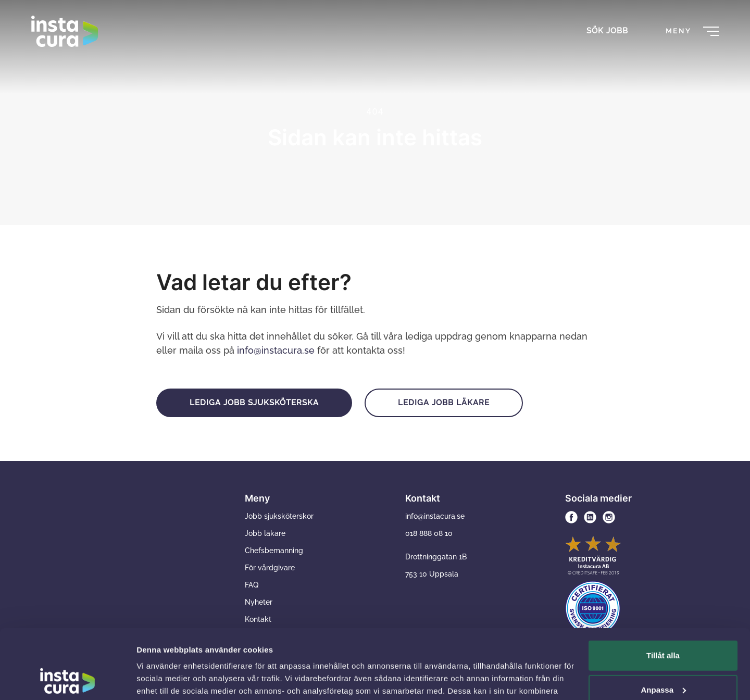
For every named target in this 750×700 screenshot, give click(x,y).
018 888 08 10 (429, 533)
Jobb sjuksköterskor (279, 516)
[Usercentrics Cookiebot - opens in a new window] (67, 680)
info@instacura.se (276, 350)
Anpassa (663, 624)
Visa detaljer (160, 679)
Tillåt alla (663, 590)
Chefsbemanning (274, 551)
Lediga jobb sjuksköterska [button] (254, 403)
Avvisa (663, 659)
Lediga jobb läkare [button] (444, 403)
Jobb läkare (265, 533)
